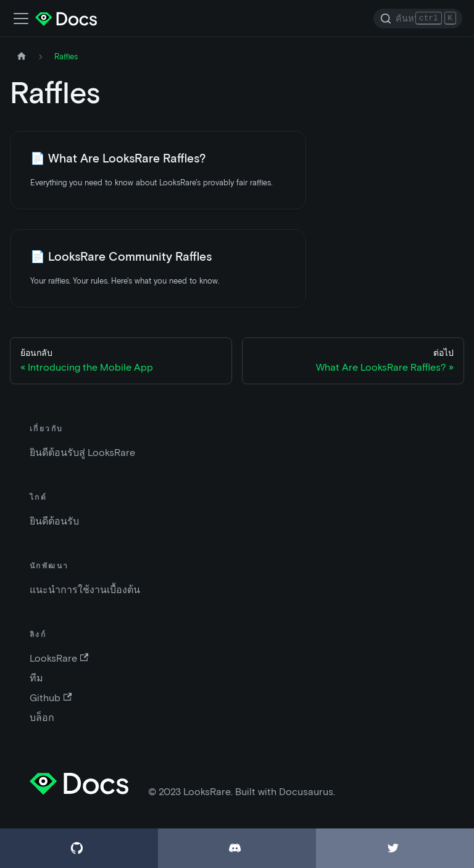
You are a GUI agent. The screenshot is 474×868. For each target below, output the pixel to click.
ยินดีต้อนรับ (54, 521)
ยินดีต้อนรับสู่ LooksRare (82, 453)
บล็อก (42, 718)
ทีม (36, 678)
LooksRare (59, 658)
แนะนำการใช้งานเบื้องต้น (85, 590)
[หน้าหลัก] (22, 57)
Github (51, 698)
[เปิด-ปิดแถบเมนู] (21, 19)
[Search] (418, 19)
